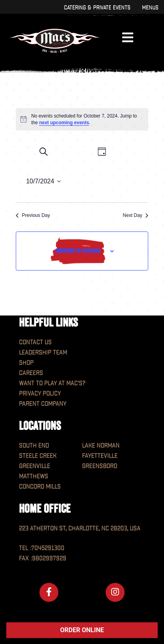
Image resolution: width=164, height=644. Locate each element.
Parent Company (43, 404)
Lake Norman (101, 446)
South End (34, 446)
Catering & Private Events (97, 8)
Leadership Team (43, 353)
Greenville (34, 466)
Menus (150, 8)
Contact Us (35, 343)
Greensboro (100, 466)
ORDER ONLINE (82, 630)
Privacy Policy (40, 394)
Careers (31, 373)
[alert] (82, 119)
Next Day (135, 215)
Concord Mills (40, 487)
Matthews (34, 477)
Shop (26, 363)
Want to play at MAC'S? (52, 384)
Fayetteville (100, 456)
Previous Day (33, 215)
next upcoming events (64, 123)
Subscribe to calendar (78, 251)
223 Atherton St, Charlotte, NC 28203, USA (80, 529)
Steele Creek (38, 456)
